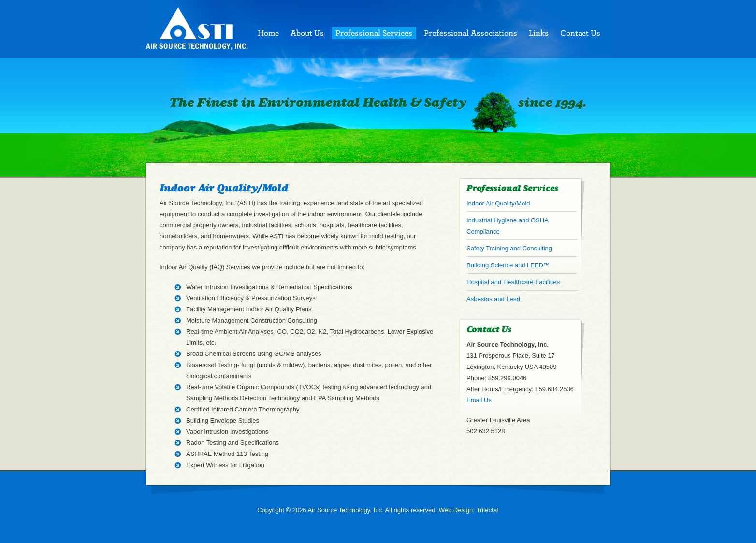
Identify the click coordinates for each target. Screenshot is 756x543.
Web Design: (457, 510)
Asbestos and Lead (493, 299)
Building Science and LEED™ (508, 265)
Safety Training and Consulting (509, 248)
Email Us (479, 400)
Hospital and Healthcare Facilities (513, 282)
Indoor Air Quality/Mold (498, 203)
